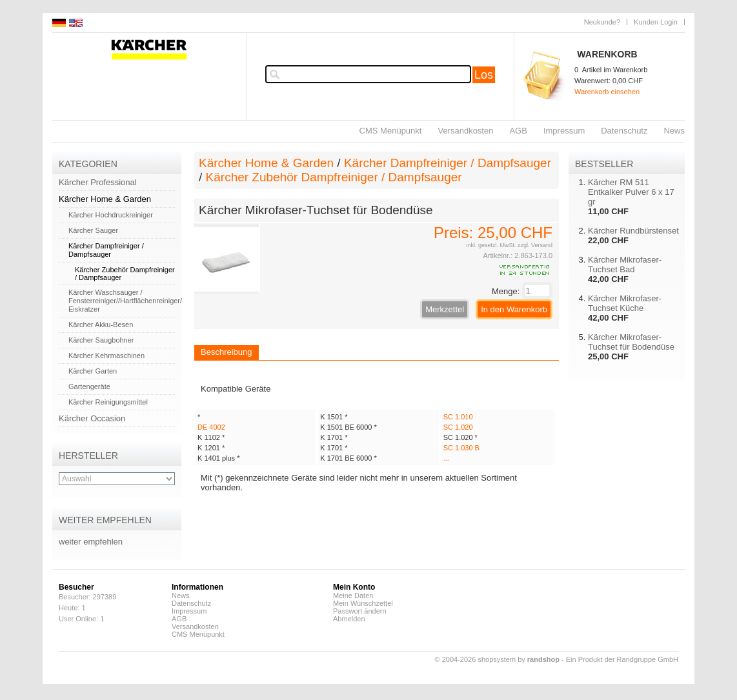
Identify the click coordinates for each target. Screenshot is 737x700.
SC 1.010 (458, 417)
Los (484, 75)
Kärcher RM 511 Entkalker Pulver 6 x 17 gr (631, 192)
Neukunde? (602, 22)
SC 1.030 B (461, 448)
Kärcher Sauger (93, 230)
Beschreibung (227, 352)
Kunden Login (656, 22)
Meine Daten (353, 595)
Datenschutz (624, 131)
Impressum (564, 131)
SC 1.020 (458, 427)
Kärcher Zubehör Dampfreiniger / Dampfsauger (334, 177)
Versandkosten (465, 131)
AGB (518, 131)
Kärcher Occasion (92, 418)
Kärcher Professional (98, 182)
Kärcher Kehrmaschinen (106, 355)
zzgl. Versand (535, 245)
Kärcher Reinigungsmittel (108, 402)
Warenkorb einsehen (607, 92)
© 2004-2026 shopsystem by (497, 659)
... (446, 458)
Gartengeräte (89, 386)
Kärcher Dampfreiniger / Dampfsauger (106, 250)
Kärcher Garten (93, 371)
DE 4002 (211, 427)
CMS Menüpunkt (391, 131)
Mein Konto (354, 587)
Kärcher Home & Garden (105, 199)
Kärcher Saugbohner (101, 340)
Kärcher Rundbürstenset (633, 231)
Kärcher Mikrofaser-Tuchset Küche (625, 303)
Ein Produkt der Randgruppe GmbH (622, 659)
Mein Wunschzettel (363, 603)
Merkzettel (445, 309)
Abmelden (349, 619)
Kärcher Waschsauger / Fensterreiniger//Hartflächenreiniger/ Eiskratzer (125, 301)
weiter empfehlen (91, 542)
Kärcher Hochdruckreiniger (111, 215)
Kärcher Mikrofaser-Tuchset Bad (625, 265)
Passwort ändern (360, 611)
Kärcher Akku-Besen (101, 325)
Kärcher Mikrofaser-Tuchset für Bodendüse (631, 342)
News (674, 131)
